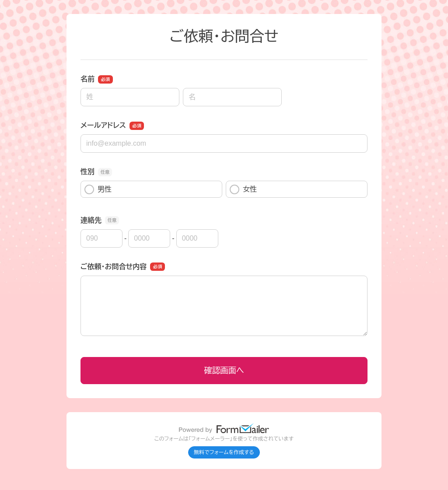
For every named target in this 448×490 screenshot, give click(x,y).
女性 (243, 189)
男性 (98, 189)
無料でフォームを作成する (224, 452)
